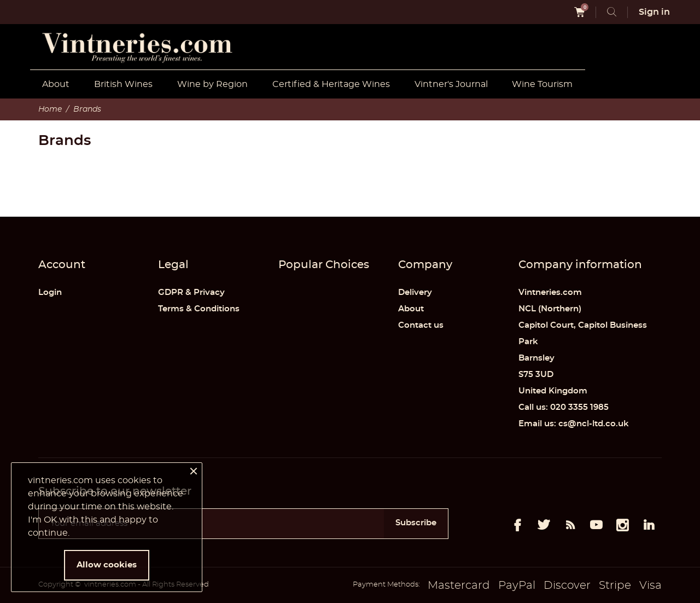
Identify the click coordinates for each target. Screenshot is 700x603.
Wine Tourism (542, 84)
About (56, 84)
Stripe (615, 585)
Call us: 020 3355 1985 (564, 407)
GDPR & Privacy (191, 292)
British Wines (123, 84)
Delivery (415, 292)
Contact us (421, 325)
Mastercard (459, 585)
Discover (567, 585)
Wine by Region (212, 84)
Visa (651, 585)
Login (50, 292)
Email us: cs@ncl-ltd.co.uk (574, 424)
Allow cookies (107, 565)
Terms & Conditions (199, 309)
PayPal (517, 585)
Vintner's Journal (451, 84)
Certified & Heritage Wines (331, 84)
